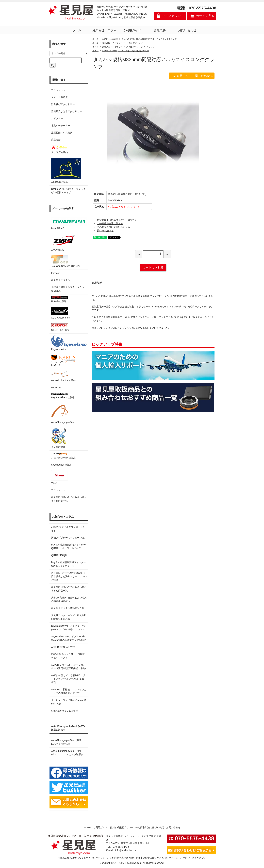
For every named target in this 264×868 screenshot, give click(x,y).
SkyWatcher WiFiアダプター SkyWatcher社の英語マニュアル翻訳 (69, 638)
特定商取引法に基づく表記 (150, 827)
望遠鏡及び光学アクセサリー (67, 111)
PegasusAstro (69, 343)
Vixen (60, 477)
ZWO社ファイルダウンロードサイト (68, 529)
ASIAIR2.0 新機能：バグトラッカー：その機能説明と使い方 (69, 691)
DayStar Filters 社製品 (63, 396)
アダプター (57, 118)
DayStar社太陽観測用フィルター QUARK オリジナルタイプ (69, 546)
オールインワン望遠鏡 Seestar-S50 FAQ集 (69, 702)
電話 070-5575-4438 (196, 8)
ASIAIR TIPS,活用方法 (63, 647)
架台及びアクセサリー (63, 104)
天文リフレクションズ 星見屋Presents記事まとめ (69, 617)
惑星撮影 (56, 140)
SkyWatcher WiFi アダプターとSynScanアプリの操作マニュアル (68, 628)
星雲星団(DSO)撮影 (62, 133)
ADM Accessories (60, 313)
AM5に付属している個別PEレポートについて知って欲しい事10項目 (68, 679)
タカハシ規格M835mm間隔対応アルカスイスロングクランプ (149, 39)
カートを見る (205, 16)
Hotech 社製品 (60, 299)
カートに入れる (153, 268)
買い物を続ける (105, 231)
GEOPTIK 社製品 (60, 327)
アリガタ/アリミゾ (134, 43)
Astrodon (56, 387)
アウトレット (58, 90)
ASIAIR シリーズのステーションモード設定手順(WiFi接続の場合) (68, 667)
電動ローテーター (61, 126)
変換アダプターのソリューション (69, 538)
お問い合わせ (187, 30)
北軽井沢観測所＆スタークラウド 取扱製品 (69, 289)
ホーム (77, 30)
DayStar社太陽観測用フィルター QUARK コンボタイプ (69, 564)
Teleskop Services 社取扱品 (66, 261)
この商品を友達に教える (110, 223)
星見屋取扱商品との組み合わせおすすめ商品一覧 (69, 589)
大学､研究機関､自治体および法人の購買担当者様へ (69, 599)
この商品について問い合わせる (192, 76)
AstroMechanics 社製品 (63, 376)
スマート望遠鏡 (59, 97)
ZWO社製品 (63, 242)
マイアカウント (173, 16)
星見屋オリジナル (61, 280)
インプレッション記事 (129, 328)
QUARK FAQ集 (59, 555)
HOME (87, 827)
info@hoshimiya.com (126, 850)
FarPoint (56, 273)
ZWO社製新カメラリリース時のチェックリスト (68, 656)
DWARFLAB (69, 223)
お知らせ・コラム (104, 30)
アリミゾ (151, 47)
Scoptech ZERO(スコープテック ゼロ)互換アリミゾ (68, 191)
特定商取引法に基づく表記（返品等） (117, 220)
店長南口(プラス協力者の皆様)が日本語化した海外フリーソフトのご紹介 (69, 576)
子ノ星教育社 (59, 438)
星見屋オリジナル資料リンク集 (68, 608)
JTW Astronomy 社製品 (63, 456)
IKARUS (63, 361)
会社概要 (160, 30)
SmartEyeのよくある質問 (65, 711)
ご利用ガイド (132, 30)
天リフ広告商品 (60, 149)
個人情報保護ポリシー (121, 827)
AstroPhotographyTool (63, 413)
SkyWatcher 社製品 (61, 465)
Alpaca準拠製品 (66, 170)
